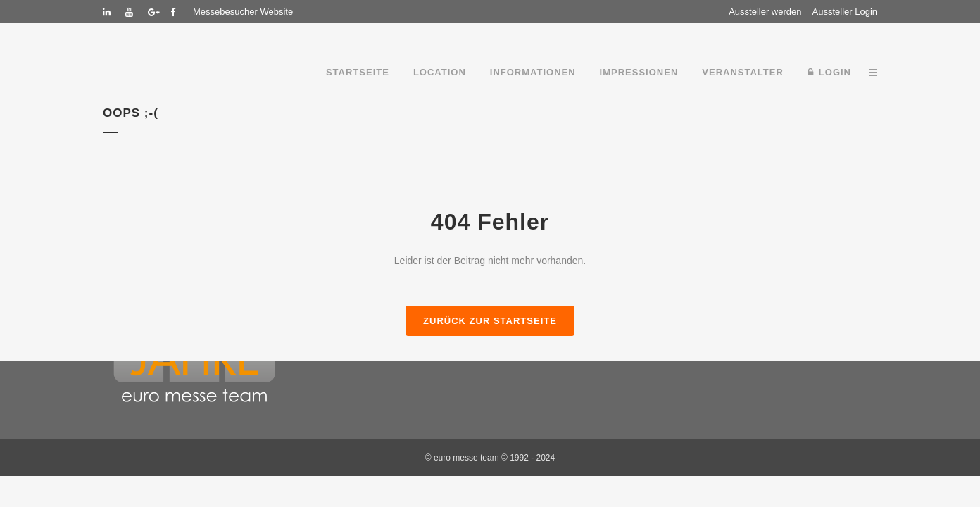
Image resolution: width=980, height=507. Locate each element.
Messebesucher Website (243, 12)
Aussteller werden (765, 12)
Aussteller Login (845, 12)
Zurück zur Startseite (490, 321)
